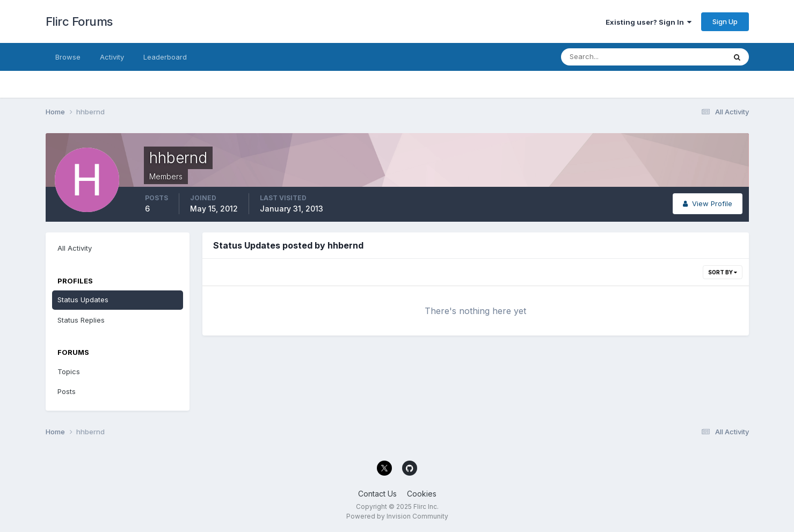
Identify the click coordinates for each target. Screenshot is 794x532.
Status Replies (81, 320)
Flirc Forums (79, 21)
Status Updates (83, 300)
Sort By (723, 272)
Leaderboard (165, 57)
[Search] (608, 57)
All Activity (75, 248)
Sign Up (725, 21)
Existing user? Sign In (649, 22)
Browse (68, 57)
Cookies (422, 494)
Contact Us (377, 494)
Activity (112, 57)
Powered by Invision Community (397, 516)
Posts (67, 391)
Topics (69, 371)
